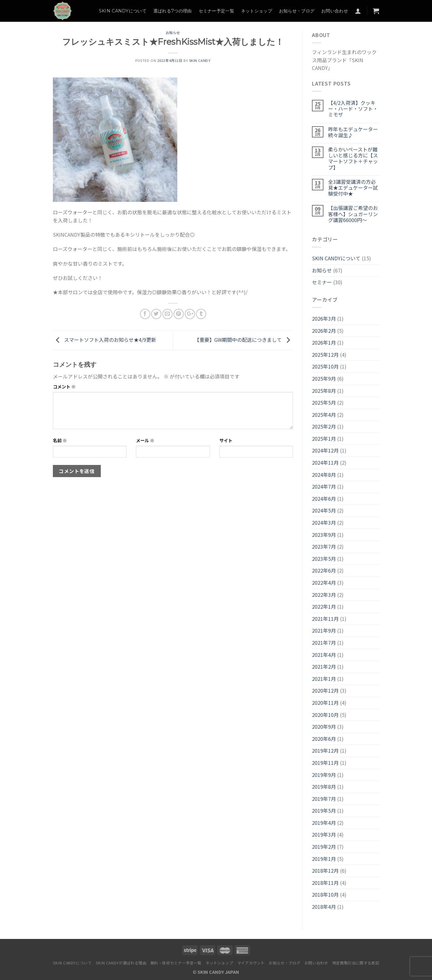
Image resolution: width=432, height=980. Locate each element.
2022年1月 (324, 606)
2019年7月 (324, 799)
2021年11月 (325, 619)
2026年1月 (324, 342)
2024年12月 (325, 450)
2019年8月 (324, 787)
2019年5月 (324, 810)
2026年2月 (324, 331)
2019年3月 (324, 834)
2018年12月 (325, 871)
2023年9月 (324, 535)
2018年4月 (324, 907)
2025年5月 (324, 402)
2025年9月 (324, 379)
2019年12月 (325, 750)
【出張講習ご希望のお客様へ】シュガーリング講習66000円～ (353, 214)
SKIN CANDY (200, 60)
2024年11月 (325, 462)
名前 (60, 440)
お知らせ (173, 33)
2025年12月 (325, 355)
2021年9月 (324, 630)
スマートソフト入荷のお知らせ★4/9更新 (105, 340)
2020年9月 (324, 727)
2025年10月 (325, 366)
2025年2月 (324, 426)
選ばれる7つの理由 (173, 11)
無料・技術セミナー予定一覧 (176, 963)
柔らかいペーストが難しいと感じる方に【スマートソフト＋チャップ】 (353, 158)
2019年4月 (324, 823)
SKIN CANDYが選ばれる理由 (121, 963)
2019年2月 (324, 847)
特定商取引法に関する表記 (356, 963)
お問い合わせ (335, 11)
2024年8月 (324, 475)
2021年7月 (324, 643)
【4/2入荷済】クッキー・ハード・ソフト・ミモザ (353, 109)
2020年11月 (325, 703)
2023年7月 (324, 546)
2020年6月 (324, 739)
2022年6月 (324, 570)
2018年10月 (325, 894)
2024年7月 (324, 486)
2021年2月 (324, 666)
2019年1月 (324, 859)
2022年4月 (324, 583)
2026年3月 (324, 318)
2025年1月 (324, 439)
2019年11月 (325, 763)
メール (145, 440)
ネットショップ (257, 11)
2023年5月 (324, 559)
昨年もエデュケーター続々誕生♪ (353, 132)
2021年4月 (324, 655)
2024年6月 (324, 499)
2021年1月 (324, 679)
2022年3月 (324, 595)
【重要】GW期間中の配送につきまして (244, 340)
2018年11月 (325, 883)
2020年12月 (325, 690)
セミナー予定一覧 (216, 11)
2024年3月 (324, 523)
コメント (64, 386)
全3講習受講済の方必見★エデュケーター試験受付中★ (353, 188)
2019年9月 (324, 775)
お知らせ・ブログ (297, 11)
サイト (226, 440)
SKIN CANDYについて (123, 11)
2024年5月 (324, 510)
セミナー (322, 282)
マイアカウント (251, 963)
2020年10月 (325, 715)
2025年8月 (324, 391)
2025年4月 (324, 415)
